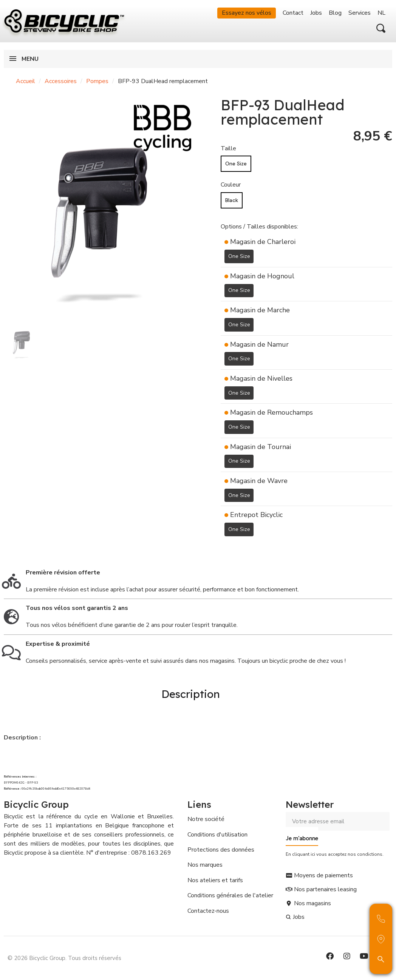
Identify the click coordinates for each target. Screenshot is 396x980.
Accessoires (61, 81)
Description (191, 693)
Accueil (26, 81)
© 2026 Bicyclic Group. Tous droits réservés (64, 955)
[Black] (232, 200)
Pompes (97, 81)
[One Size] (236, 164)
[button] (381, 28)
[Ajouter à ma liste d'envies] (225, 548)
